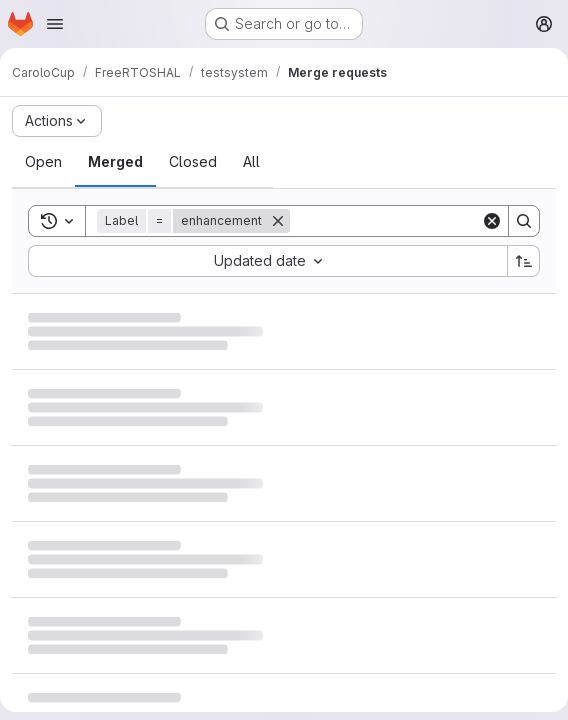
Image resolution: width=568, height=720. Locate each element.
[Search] (414, 221)
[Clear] (492, 221)
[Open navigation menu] (55, 24)
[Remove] (278, 221)
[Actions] (57, 121)
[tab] (43, 162)
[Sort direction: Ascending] (524, 261)
